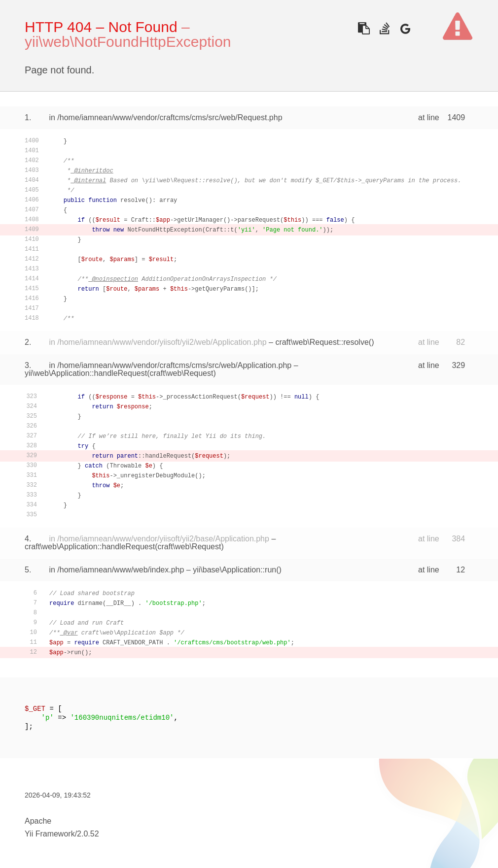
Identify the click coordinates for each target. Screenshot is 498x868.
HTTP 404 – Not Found (101, 27)
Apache (38, 821)
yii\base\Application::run (234, 570)
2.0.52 (88, 834)
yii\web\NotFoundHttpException (128, 42)
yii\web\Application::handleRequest (86, 373)
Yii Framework (50, 834)
